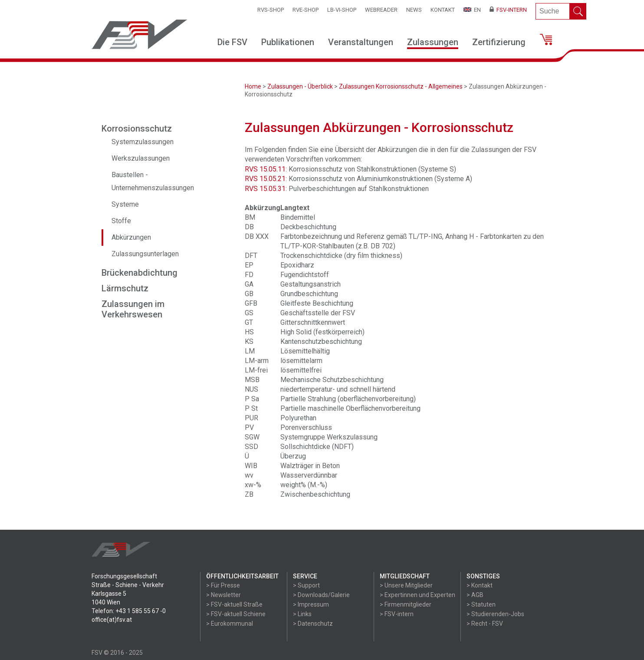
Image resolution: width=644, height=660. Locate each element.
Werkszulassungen (141, 158)
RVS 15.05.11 (265, 169)
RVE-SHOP (306, 10)
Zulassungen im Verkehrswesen (133, 309)
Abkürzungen (131, 237)
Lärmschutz (125, 288)
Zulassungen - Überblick (300, 86)
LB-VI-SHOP (342, 10)
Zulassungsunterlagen (145, 254)
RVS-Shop (271, 10)
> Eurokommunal (230, 624)
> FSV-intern (397, 614)
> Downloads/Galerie (321, 595)
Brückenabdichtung (140, 273)
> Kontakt (480, 585)
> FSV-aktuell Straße (234, 604)
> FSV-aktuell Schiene (236, 614)
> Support (306, 585)
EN (472, 10)
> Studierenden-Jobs (495, 614)
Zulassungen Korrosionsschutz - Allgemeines (401, 86)
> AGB (475, 595)
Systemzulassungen (143, 142)
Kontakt (443, 10)
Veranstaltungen (361, 42)
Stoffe (121, 221)
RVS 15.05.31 (265, 189)
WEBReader (381, 10)
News (414, 10)
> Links (302, 614)
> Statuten (481, 604)
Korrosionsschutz (137, 129)
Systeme (125, 204)
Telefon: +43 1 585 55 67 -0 (129, 611)
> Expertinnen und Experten (417, 595)
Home (253, 86)
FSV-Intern (508, 10)
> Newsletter (223, 595)
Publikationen (288, 42)
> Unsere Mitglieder (406, 585)
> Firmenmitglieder (406, 604)
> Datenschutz (313, 624)
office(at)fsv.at (112, 620)
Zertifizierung (499, 42)
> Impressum (311, 604)
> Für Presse (223, 585)
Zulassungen (433, 42)
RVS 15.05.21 (265, 179)
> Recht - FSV (485, 624)
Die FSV (232, 42)
